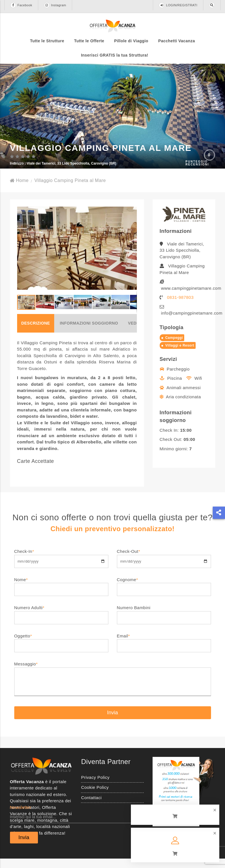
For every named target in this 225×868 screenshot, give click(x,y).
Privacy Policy (95, 787)
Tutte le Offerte (89, 41)
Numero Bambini (164, 622)
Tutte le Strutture (47, 41)
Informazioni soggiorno (89, 333)
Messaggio (113, 689)
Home (19, 190)
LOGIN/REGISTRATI (178, 5)
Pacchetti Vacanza (177, 41)
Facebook (21, 5)
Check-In (61, 566)
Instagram (55, 5)
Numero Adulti (61, 622)
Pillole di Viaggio (131, 41)
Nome (61, 594)
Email (164, 650)
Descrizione (36, 333)
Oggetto (61, 650)
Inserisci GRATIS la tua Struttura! (115, 55)
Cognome (164, 594)
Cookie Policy (95, 797)
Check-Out (164, 566)
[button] (132, 258)
